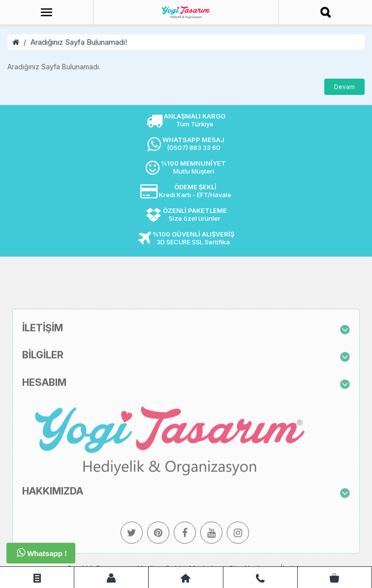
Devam (344, 87)
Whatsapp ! (42, 553)
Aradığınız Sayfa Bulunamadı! (79, 42)
